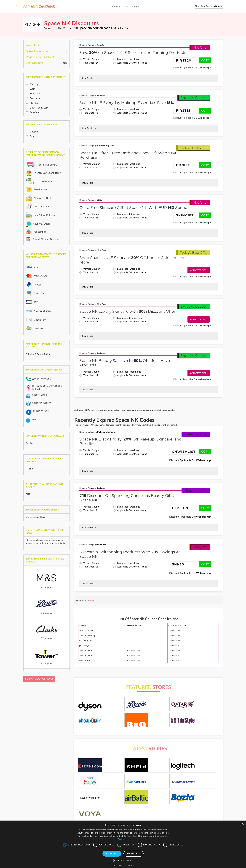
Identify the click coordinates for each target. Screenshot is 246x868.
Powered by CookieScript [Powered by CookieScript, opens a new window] (123, 865)
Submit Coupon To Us (39, 679)
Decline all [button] (134, 854)
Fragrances (36, 98)
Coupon (34, 132)
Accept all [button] (112, 854)
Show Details (89, 78)
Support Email (40, 395)
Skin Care (35, 93)
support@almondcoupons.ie (40, 543)
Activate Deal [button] (199, 270)
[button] (123, 860)
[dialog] (123, 844)
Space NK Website (42, 403)
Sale (32, 136)
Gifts (33, 89)
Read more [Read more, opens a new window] (123, 839)
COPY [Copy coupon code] (205, 60)
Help (35, 419)
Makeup (34, 84)
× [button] (242, 824)
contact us (61, 543)
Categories (132, 6)
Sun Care (35, 112)
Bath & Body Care (39, 108)
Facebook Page (41, 411)
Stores (116, 6)
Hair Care (35, 103)
